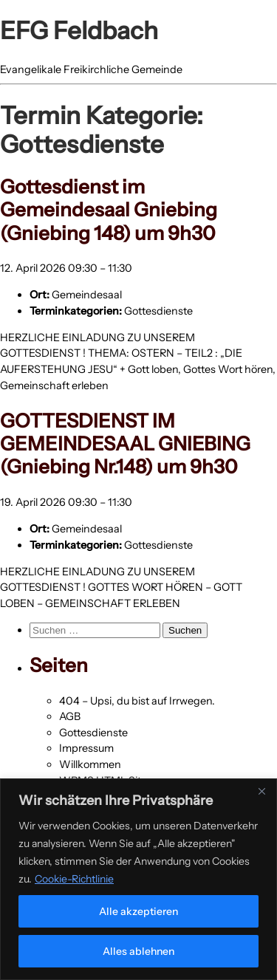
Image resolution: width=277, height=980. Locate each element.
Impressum (86, 748)
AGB (70, 716)
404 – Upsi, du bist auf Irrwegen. (137, 701)
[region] (138, 879)
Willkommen (90, 764)
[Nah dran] (261, 791)
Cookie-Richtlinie (74, 879)
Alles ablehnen (138, 951)
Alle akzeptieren (138, 911)
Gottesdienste (158, 311)
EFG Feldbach (79, 30)
